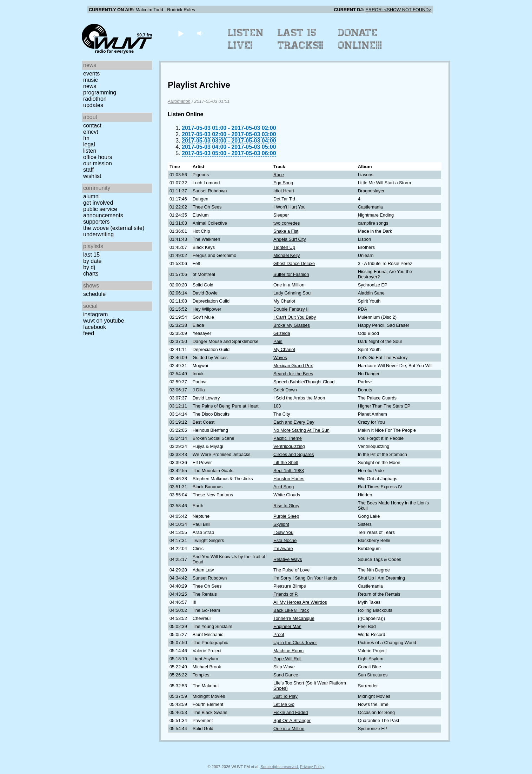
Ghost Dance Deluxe (294, 263)
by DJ (89, 267)
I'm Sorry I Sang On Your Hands (305, 578)
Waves (280, 358)
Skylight (281, 524)
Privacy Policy (312, 767)
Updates (93, 105)
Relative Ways (288, 559)
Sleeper (281, 215)
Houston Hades (289, 479)
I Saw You (283, 532)
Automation (179, 101)
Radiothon (95, 99)
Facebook (95, 327)
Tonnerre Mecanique (294, 618)
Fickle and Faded (291, 712)
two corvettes (287, 223)
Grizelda (282, 333)
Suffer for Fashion (291, 274)
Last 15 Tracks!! (301, 39)
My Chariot (284, 301)
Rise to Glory (286, 506)
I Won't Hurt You (290, 207)
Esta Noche (285, 540)
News (90, 86)
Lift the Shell (286, 462)
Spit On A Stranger (292, 720)
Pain (278, 341)
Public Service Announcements (103, 212)
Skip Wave (284, 667)
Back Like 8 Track (291, 610)
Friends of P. (286, 594)
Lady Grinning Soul (292, 293)
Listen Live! (246, 39)
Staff (88, 170)
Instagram (95, 314)
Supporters (97, 222)
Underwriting (98, 234)
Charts (91, 274)
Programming (100, 92)
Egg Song (283, 183)
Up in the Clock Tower (295, 643)
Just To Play (285, 696)
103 (277, 406)
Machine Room (288, 651)
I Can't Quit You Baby (295, 317)
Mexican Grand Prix (293, 366)
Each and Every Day (294, 422)
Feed (89, 333)
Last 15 (91, 255)
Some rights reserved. (280, 767)
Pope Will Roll (287, 659)
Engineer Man (287, 626)
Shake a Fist (286, 231)
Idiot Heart (284, 191)
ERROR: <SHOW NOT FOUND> (398, 10)
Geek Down (285, 390)
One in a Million (289, 285)
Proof (279, 634)
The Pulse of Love (291, 570)
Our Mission (98, 163)
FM (86, 138)
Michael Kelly (287, 255)
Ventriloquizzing (289, 446)
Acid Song (284, 487)
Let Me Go (284, 704)
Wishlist (92, 176)
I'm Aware (283, 548)
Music (91, 80)
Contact (92, 125)
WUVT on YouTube (104, 321)
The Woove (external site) (114, 228)
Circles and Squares (294, 454)
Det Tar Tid (284, 199)
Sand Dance (286, 675)
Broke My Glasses (292, 325)
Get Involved (98, 203)
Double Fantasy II (291, 309)
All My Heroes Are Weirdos (300, 602)
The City (282, 414)
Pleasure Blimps (290, 586)
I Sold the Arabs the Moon (299, 398)
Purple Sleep (286, 516)
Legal (89, 144)
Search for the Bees (293, 374)
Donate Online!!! (360, 39)
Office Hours (98, 157)
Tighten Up (284, 247)
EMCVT (91, 132)
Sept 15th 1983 (289, 471)
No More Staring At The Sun (301, 430)
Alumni (91, 196)
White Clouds (287, 495)
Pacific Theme (288, 438)
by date (92, 261)
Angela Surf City (290, 239)
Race (279, 175)
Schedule (94, 294)
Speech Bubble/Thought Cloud (304, 382)
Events (91, 74)
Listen (90, 151)
